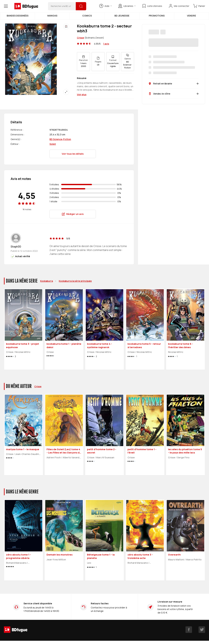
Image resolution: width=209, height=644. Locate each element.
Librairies (127, 6)
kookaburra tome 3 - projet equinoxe (23, 346)
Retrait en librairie (173, 84)
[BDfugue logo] (26, 6)
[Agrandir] (66, 92)
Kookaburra (47, 281)
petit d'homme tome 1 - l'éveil (142, 451)
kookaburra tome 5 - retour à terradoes (144, 346)
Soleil (53, 144)
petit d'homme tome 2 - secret (102, 451)
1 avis (106, 44)
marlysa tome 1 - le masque (23, 449)
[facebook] (189, 630)
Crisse (80, 38)
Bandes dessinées (18, 16)
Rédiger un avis (73, 214)
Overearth (174, 555)
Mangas (52, 16)
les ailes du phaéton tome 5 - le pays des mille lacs (185, 451)
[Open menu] (6, 6)
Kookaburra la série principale (75, 281)
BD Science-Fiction (60, 139)
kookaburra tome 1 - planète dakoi (64, 346)
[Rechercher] (81, 6)
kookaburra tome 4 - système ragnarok (100, 346)
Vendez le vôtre (173, 94)
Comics (87, 16)
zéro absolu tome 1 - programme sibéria (19, 556)
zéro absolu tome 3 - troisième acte (140, 556)
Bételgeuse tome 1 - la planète (101, 556)
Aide (105, 6)
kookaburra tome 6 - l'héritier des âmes (181, 346)
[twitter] (202, 630)
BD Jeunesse (122, 16)
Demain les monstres (60, 555)
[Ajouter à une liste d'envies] (66, 26)
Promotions (157, 16)
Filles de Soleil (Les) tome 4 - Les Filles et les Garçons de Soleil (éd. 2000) (64, 453)
